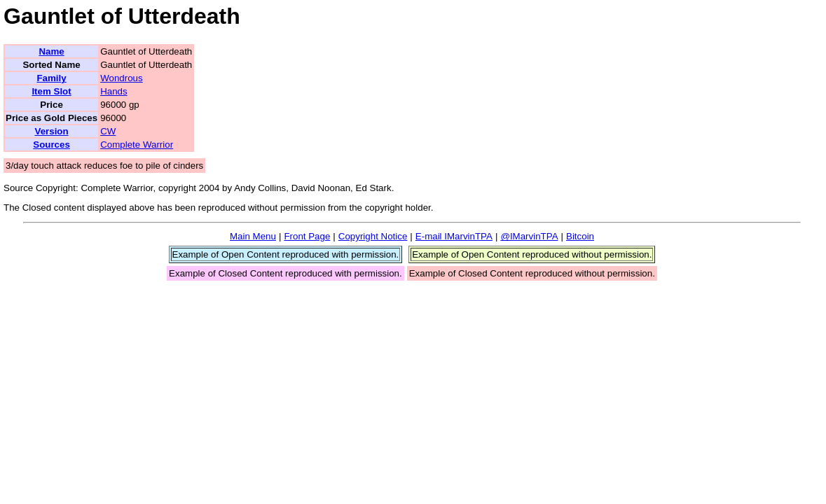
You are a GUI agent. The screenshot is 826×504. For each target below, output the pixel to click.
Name (51, 51)
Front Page (307, 236)
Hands (114, 91)
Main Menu (253, 236)
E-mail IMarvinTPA (454, 236)
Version (51, 131)
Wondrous (122, 78)
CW (108, 131)
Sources (51, 145)
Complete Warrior (137, 145)
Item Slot (51, 91)
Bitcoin (580, 236)
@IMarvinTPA (529, 236)
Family (51, 78)
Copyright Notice (373, 236)
